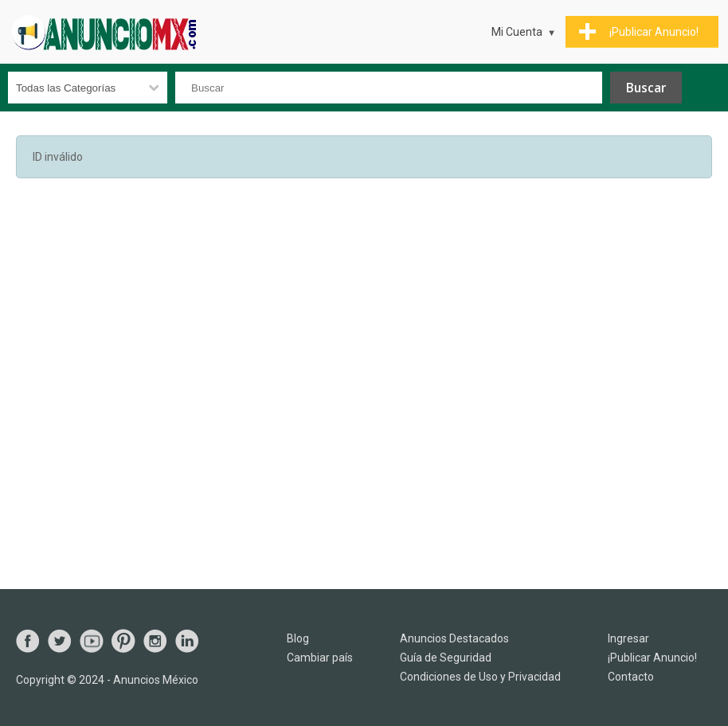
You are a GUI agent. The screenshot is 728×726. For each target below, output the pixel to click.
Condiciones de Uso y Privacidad (480, 677)
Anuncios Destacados (454, 638)
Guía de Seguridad (446, 658)
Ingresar (628, 638)
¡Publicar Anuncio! (652, 658)
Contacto (631, 677)
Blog (298, 638)
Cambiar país (320, 658)
